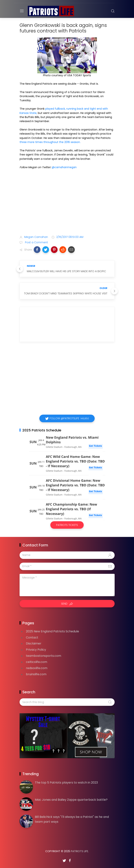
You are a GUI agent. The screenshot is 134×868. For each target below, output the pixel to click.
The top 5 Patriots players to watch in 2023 (66, 783)
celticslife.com (37, 662)
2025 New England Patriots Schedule (52, 631)
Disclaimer (34, 643)
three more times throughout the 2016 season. (50, 142)
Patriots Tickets (67, 525)
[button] (37, 250)
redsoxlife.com (37, 668)
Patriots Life (79, 851)
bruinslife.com (36, 674)
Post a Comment (36, 242)
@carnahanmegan (64, 167)
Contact (32, 637)
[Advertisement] (67, 203)
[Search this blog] (67, 702)
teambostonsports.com (44, 656)
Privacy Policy (36, 650)
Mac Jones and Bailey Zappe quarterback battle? (71, 800)
